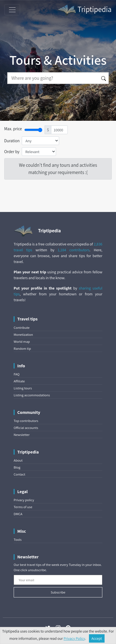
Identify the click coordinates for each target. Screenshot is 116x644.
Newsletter (22, 435)
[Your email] (58, 580)
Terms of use (23, 507)
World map (22, 342)
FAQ (17, 374)
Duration (12, 141)
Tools (18, 540)
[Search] (53, 78)
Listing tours (23, 388)
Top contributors (26, 421)
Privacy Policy (74, 638)
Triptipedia (84, 10)
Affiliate (19, 381)
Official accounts (26, 428)
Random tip (22, 348)
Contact (19, 474)
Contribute (22, 328)
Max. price (13, 129)
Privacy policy (24, 500)
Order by (12, 151)
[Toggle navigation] (12, 10)
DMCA (18, 514)
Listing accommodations (32, 395)
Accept (97, 638)
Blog (17, 467)
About (18, 460)
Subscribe (58, 592)
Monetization (23, 335)
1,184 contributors (74, 250)
